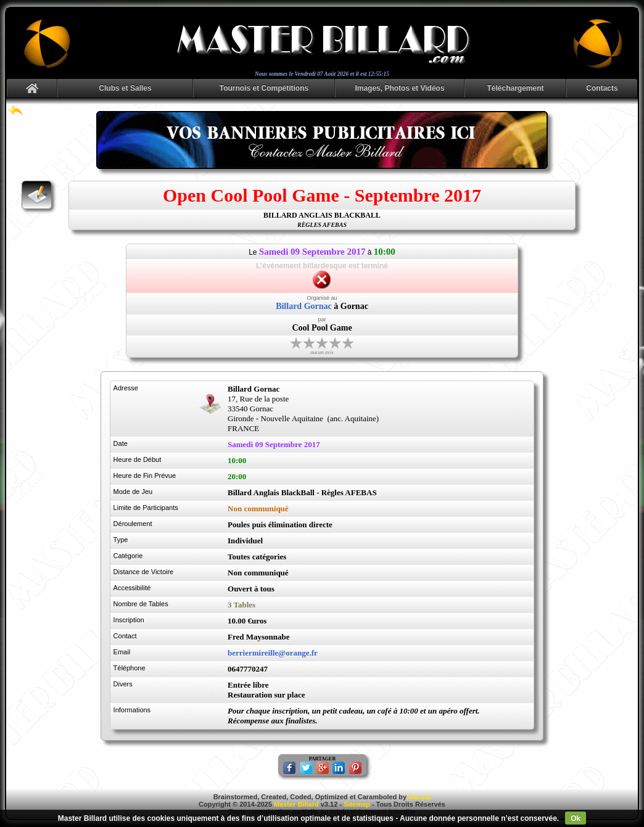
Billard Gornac (304, 306)
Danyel (419, 797)
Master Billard (296, 804)
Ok (576, 818)
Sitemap (357, 804)
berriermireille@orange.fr (273, 653)
